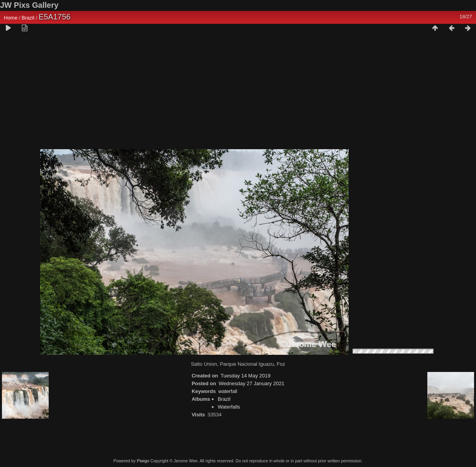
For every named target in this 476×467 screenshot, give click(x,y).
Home (11, 18)
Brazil (28, 18)
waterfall (228, 391)
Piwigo (143, 461)
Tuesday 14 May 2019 (245, 376)
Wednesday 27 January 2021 (251, 383)
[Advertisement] (238, 94)
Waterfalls (229, 407)
